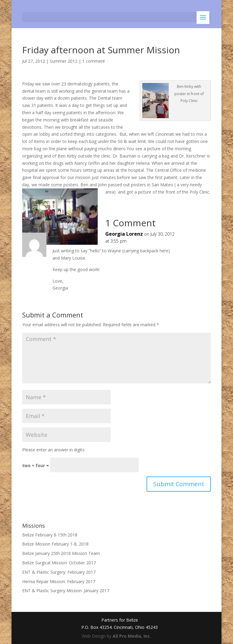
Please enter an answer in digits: (54, 450)
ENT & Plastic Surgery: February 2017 (59, 572)
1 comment (94, 61)
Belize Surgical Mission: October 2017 (59, 563)
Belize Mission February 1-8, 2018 (55, 544)
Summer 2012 (64, 61)
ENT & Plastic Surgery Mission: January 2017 (66, 591)
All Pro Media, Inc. (132, 636)
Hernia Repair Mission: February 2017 (59, 581)
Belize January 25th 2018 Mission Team (61, 553)
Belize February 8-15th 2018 (50, 535)
